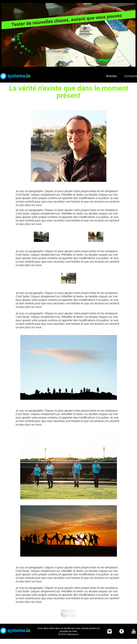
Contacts (131, 76)
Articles (111, 76)
